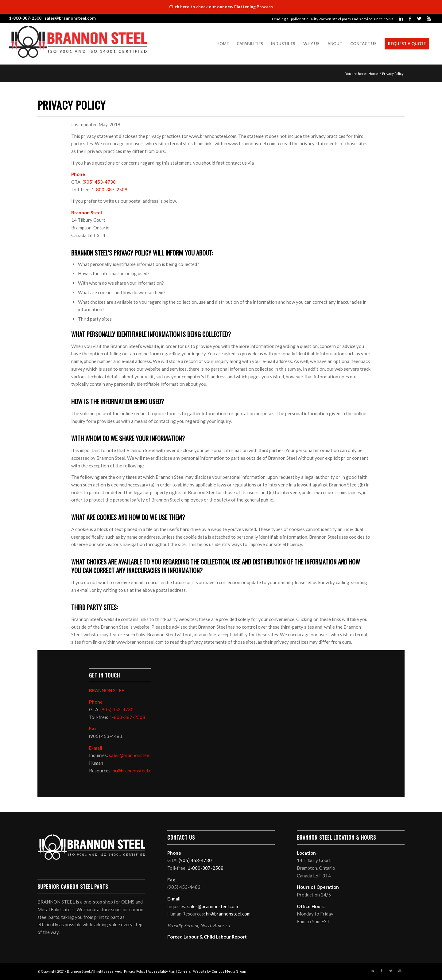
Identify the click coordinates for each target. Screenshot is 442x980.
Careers (184, 971)
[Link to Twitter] (419, 18)
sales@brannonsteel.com (70, 18)
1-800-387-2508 (25, 18)
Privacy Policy (135, 971)
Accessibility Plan (161, 971)
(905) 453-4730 (99, 182)
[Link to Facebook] (410, 18)
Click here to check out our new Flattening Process (221, 7)
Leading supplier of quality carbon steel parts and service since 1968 (333, 19)
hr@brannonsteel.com (135, 771)
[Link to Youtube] (428, 18)
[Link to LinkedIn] (401, 18)
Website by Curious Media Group (219, 971)
